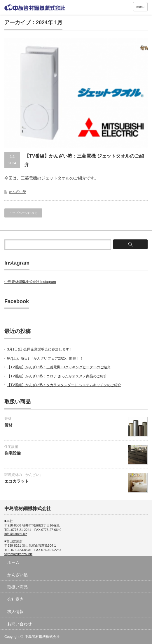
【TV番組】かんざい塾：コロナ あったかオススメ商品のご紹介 (57, 376)
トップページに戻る (23, 213)
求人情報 (15, 612)
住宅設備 (11, 447)
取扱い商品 (18, 587)
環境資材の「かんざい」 (24, 475)
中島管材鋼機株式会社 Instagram (30, 282)
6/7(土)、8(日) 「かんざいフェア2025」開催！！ (45, 358)
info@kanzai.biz (16, 534)
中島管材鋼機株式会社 (42, 637)
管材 (8, 419)
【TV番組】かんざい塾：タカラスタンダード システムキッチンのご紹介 (64, 385)
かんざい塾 (18, 192)
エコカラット (17, 481)
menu (140, 7)
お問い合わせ (20, 624)
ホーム (13, 562)
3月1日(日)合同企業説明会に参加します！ (40, 349)
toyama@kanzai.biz (18, 554)
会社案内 (15, 599)
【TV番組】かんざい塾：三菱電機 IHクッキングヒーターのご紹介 (59, 367)
